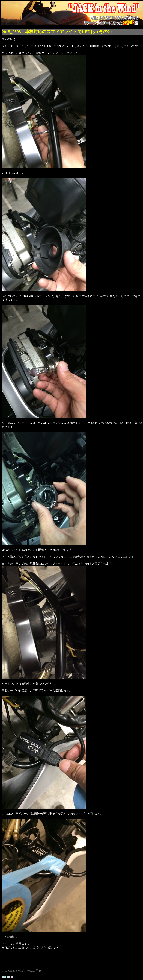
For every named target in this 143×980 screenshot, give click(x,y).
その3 (42, 947)
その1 (117, 46)
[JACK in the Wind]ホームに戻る (21, 971)
